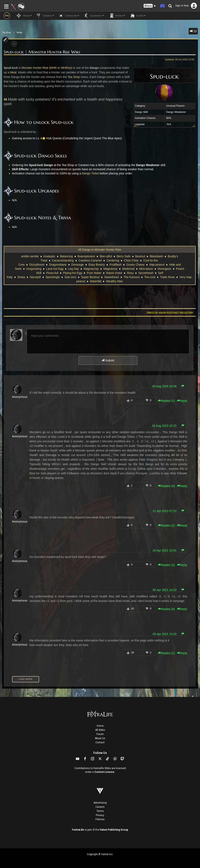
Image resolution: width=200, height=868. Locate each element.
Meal (13, 72)
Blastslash (157, 256)
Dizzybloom (37, 265)
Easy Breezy (97, 265)
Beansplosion (86, 256)
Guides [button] (137, 16)
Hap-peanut (157, 265)
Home (100, 726)
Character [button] (69, 16)
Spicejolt (35, 277)
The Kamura (131, 277)
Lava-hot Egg (55, 269)
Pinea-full (52, 273)
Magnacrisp (91, 269)
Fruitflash (116, 265)
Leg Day (73, 269)
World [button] (117, 16)
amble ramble (30, 256)
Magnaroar (110, 269)
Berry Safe (123, 256)
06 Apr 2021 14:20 (164, 590)
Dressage (78, 265)
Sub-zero (70, 277)
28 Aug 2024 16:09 (164, 386)
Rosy (130, 273)
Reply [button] (182, 401)
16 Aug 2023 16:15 (164, 426)
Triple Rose (167, 277)
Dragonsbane (58, 265)
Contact (100, 742)
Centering (113, 260)
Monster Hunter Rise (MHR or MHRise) (47, 68)
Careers (100, 807)
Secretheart (146, 273)
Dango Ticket (90, 173)
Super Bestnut (90, 277)
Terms (100, 811)
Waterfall (96, 281)
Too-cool (150, 277)
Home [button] (24, 16)
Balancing (67, 256)
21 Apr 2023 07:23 (164, 511)
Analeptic (49, 256)
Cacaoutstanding (63, 260)
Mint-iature (146, 269)
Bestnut (140, 256)
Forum (100, 734)
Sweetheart (112, 277)
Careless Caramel (90, 260)
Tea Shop (6, 33)
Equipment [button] (94, 16)
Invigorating (34, 269)
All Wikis (100, 730)
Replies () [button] (166, 401)
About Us (100, 738)
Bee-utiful (106, 256)
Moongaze (164, 269)
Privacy (100, 815)
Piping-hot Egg (73, 273)
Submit (108, 360)
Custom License (104, 772)
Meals (20, 33)
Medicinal (128, 269)
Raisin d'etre (114, 273)
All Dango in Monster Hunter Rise (100, 250)
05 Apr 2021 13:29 (164, 634)
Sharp (21, 277)
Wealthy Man (114, 281)
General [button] (45, 16)
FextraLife (78, 830)
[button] (150, 6)
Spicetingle (53, 277)
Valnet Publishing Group (114, 830)
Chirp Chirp (131, 260)
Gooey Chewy (135, 265)
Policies (100, 819)
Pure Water (94, 273)
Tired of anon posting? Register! (170, 313)
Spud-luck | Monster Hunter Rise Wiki (42, 52)
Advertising (100, 803)
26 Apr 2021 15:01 (164, 550)
